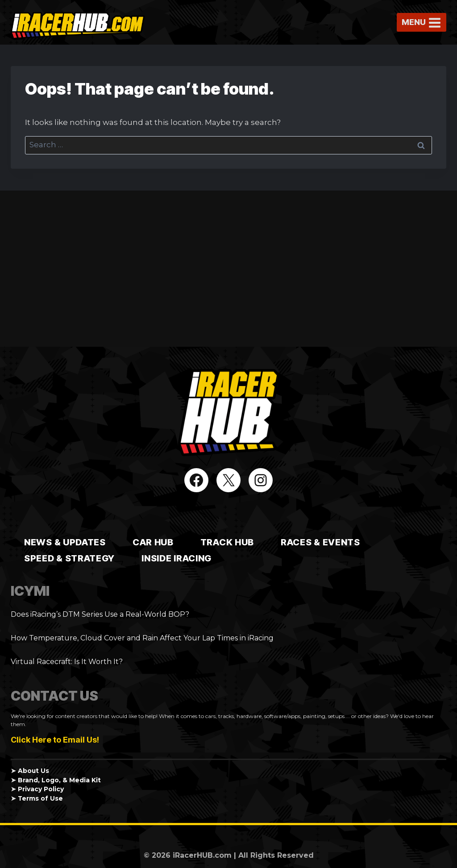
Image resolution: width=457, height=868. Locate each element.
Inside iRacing (177, 558)
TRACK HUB (227, 542)
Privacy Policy (41, 789)
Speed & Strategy (69, 558)
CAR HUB (153, 542)
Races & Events (320, 542)
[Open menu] (422, 23)
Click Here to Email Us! (55, 740)
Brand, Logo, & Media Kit (59, 780)
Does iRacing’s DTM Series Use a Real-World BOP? (100, 614)
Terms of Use (40, 798)
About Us (33, 771)
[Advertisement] (228, 269)
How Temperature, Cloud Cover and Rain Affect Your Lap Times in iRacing (142, 638)
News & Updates (65, 542)
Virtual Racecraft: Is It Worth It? (67, 662)
